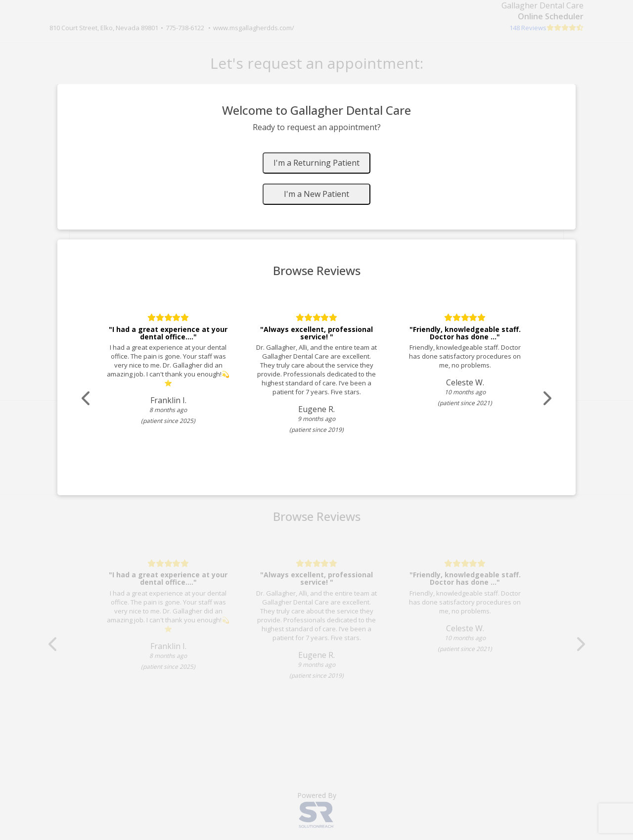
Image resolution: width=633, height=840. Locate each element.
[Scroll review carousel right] (546, 398)
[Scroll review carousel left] (87, 398)
